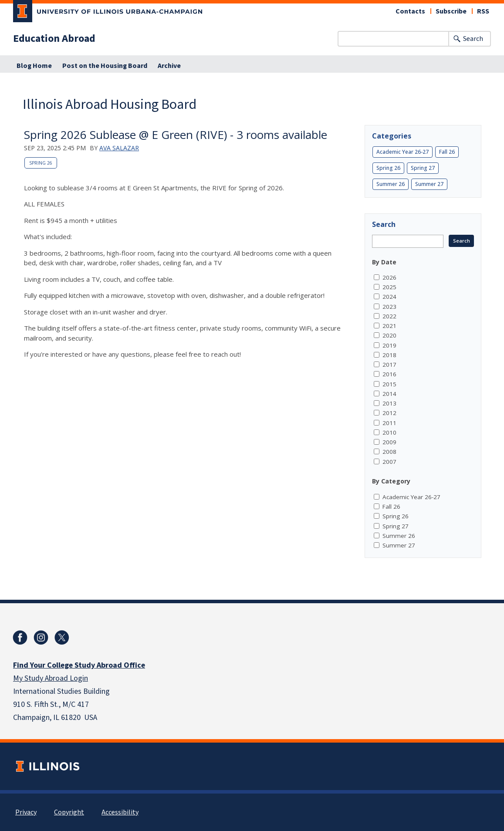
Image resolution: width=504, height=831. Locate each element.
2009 (389, 442)
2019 (389, 345)
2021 (389, 326)
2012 (389, 413)
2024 (389, 297)
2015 (389, 384)
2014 (389, 394)
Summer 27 (429, 184)
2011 (389, 423)
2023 (389, 307)
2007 (389, 462)
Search (473, 39)
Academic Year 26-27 (403, 152)
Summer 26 (391, 184)
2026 (389, 277)
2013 (389, 403)
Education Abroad (54, 39)
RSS (483, 11)
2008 (389, 452)
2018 (389, 355)
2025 (389, 287)
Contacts (410, 11)
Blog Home (34, 66)
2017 (389, 365)
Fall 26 (447, 152)
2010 (389, 432)
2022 (389, 316)
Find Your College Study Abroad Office (79, 665)
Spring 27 (423, 168)
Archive (169, 66)
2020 (389, 335)
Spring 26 (41, 163)
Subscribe (451, 11)
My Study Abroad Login (51, 678)
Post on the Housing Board (105, 66)
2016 (389, 374)
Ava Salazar (119, 148)
